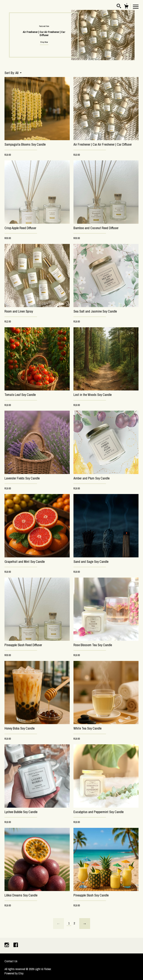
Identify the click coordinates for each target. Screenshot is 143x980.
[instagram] (7, 945)
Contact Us (11, 961)
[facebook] (16, 945)
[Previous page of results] (59, 924)
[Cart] (126, 7)
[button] (18, 73)
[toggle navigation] (136, 6)
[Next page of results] (85, 924)
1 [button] (127, 55)
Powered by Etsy (14, 973)
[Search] (119, 7)
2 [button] (131, 55)
